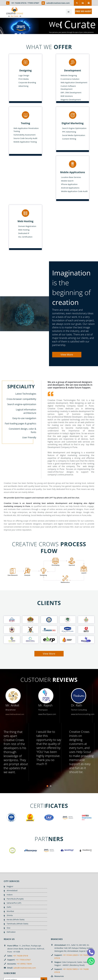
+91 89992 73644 (24, 964)
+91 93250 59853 (70, 969)
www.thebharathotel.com (15, 714)
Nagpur (10, 886)
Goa (8, 928)
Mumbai (10, 911)
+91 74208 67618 (18, 3)
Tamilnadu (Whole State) (17, 924)
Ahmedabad (12, 890)
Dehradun (11, 932)
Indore (10, 895)
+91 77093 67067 (23, 960)
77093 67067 (33, 3)
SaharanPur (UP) (14, 903)
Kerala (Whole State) (16, 919)
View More (67, 355)
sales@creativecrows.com (58, 3)
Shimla (10, 915)
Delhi (9, 907)
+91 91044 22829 (70, 955)
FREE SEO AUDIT (83, 11)
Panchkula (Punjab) (15, 899)
